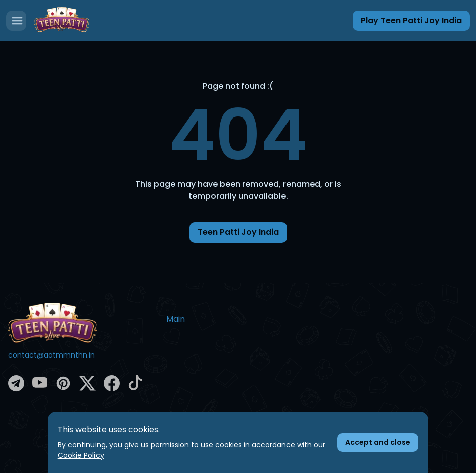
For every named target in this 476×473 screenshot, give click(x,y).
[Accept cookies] (378, 443)
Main (176, 319)
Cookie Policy (81, 455)
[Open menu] (16, 21)
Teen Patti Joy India (238, 232)
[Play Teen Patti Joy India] (411, 21)
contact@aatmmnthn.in (52, 355)
